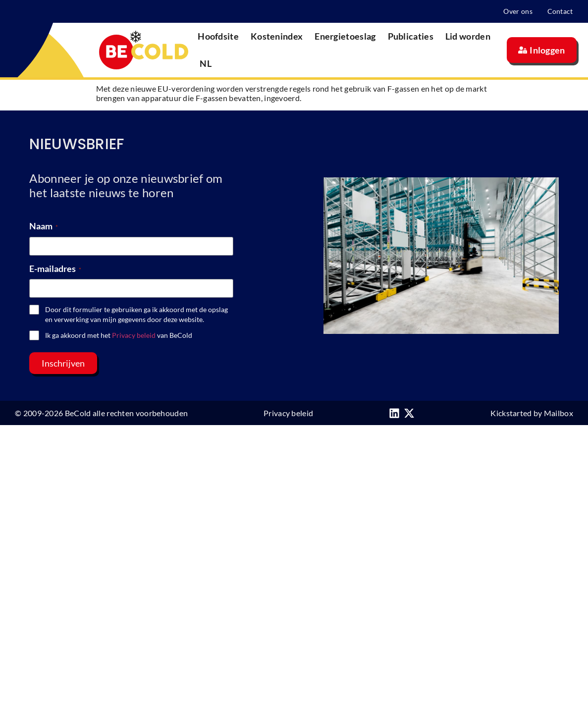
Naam (44, 226)
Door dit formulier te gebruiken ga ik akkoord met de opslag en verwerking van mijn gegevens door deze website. (136, 314)
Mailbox (559, 413)
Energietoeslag (345, 36)
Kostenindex (277, 36)
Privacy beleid (134, 335)
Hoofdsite (218, 36)
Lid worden (468, 36)
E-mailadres (55, 269)
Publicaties (411, 36)
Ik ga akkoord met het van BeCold (119, 335)
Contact (560, 11)
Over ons (518, 11)
